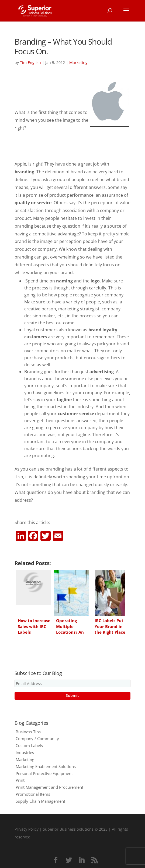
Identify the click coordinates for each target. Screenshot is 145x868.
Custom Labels (29, 745)
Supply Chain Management (40, 801)
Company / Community (37, 738)
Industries (25, 752)
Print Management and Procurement (49, 787)
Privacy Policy (27, 829)
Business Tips (28, 732)
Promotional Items (33, 794)
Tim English (30, 62)
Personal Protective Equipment (44, 773)
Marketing (78, 62)
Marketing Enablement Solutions (46, 766)
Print (20, 780)
